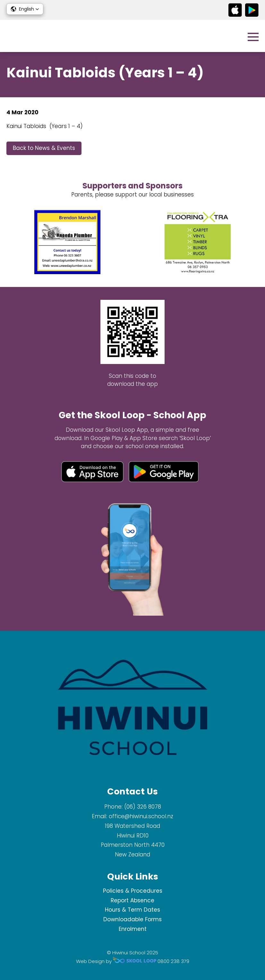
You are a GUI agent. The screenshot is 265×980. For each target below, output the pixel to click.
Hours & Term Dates (132, 910)
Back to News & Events (44, 148)
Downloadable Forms (132, 919)
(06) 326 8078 (143, 807)
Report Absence (132, 900)
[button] (25, 9)
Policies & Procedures (133, 891)
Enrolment (133, 929)
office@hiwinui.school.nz (141, 816)
